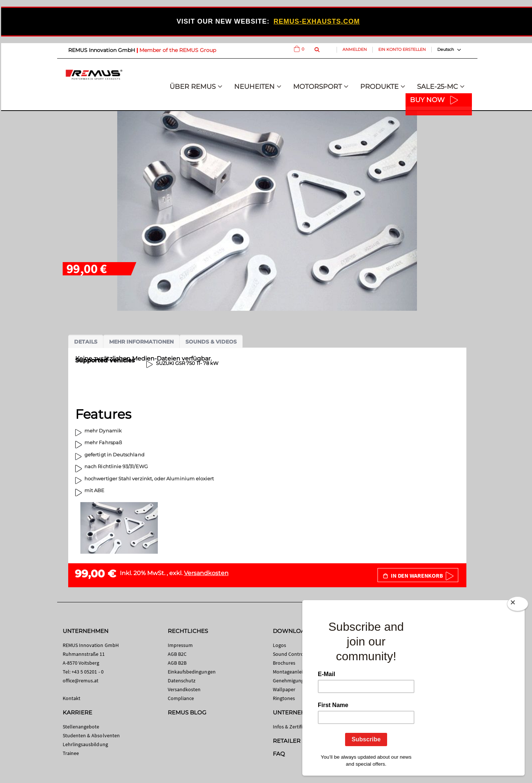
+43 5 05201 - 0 (88, 672)
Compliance (181, 698)
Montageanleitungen (296, 672)
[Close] (518, 604)
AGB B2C (177, 654)
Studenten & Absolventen (91, 735)
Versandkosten (206, 573)
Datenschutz (182, 681)
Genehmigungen (291, 681)
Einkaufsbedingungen (192, 672)
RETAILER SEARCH (299, 741)
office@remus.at (81, 681)
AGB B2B (177, 663)
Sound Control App (294, 654)
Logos (279, 645)
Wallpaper (284, 689)
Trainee (71, 753)
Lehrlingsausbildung (85, 744)
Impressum (180, 645)
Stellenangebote (81, 727)
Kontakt (72, 698)
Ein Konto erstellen (402, 49)
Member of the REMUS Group (178, 50)
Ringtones (284, 698)
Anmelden (355, 49)
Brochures (284, 663)
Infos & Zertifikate (293, 727)
